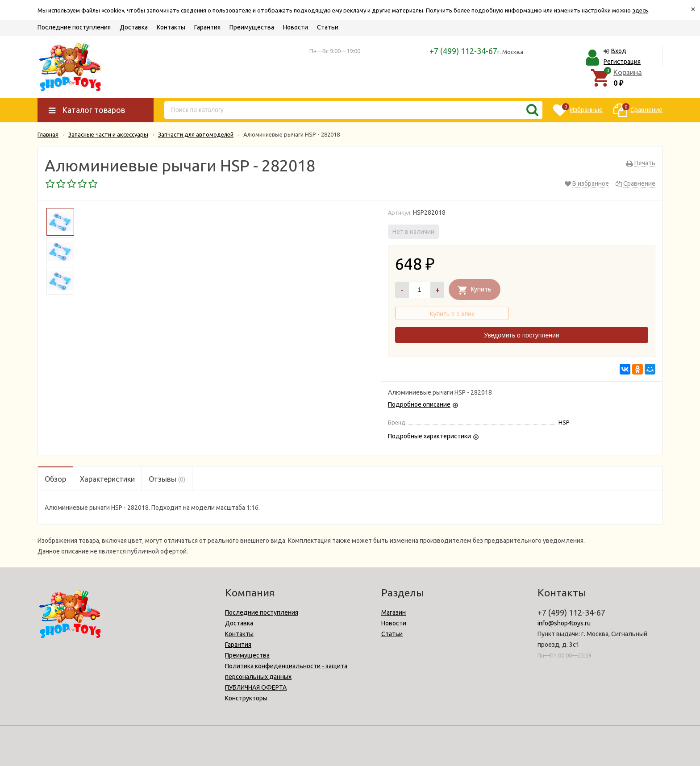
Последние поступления (74, 27)
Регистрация (622, 62)
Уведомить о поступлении (521, 335)
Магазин (394, 612)
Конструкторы (246, 698)
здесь (640, 10)
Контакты (171, 27)
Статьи (328, 27)
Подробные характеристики (429, 436)
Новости (296, 27)
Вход (619, 51)
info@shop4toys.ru (564, 623)
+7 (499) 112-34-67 (463, 51)
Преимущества (252, 27)
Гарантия (207, 27)
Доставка (134, 27)
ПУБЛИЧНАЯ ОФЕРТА (256, 687)
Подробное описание (419, 404)
